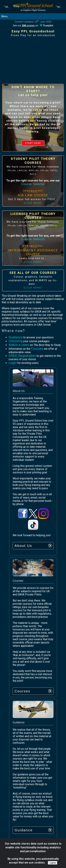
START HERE (33, 143)
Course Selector (33, 184)
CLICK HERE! (33, 203)
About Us (23, 546)
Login (13, 363)
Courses (37, 349)
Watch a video (19, 345)
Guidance (16, 337)
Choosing (16, 341)
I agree (53, 863)
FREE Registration (22, 356)
